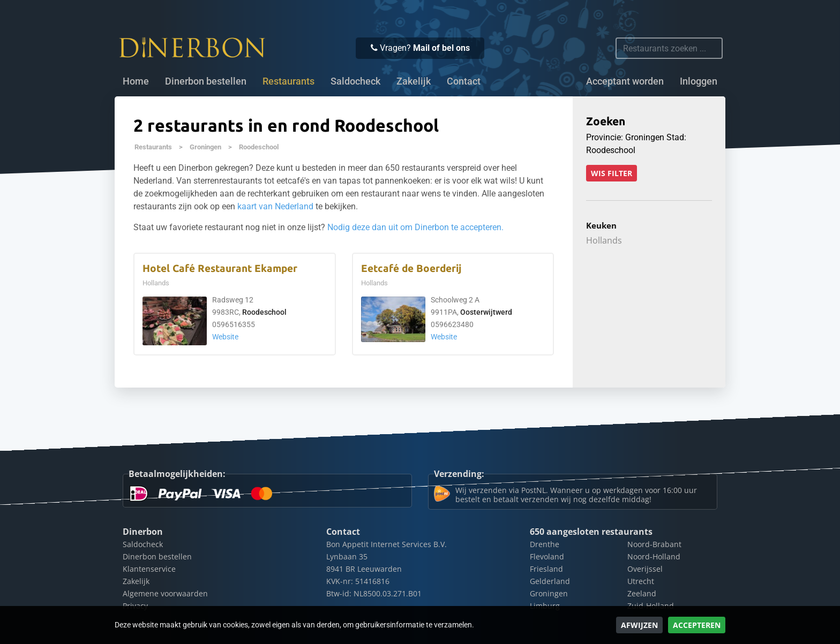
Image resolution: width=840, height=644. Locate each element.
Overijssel (645, 569)
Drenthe (545, 544)
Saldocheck (355, 81)
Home (136, 81)
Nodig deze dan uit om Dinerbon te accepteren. (415, 227)
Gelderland (550, 581)
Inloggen (699, 81)
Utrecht (641, 581)
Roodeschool (259, 147)
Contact (464, 81)
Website (225, 337)
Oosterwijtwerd (486, 312)
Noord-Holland (654, 556)
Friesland (546, 569)
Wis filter (612, 173)
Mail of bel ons (441, 48)
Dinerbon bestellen (206, 81)
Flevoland (547, 556)
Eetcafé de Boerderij (411, 268)
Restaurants (153, 147)
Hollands (604, 240)
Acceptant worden (625, 81)
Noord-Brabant (654, 544)
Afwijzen (639, 625)
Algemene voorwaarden (165, 593)
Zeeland (642, 593)
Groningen (205, 147)
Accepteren (697, 625)
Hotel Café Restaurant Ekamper (220, 268)
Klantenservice (149, 569)
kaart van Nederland (275, 206)
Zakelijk (414, 81)
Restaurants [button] (288, 81)
